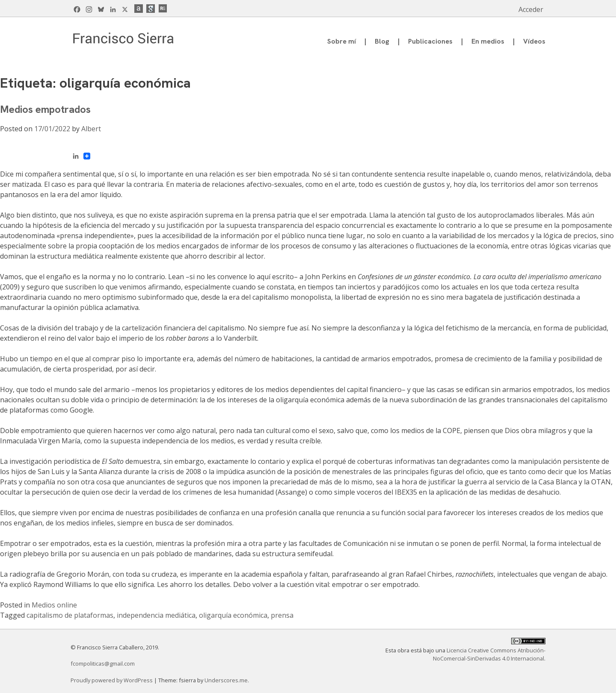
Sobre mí (342, 41)
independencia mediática (156, 615)
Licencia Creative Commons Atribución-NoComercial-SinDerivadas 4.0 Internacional (489, 654)
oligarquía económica (233, 615)
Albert (91, 129)
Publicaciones (430, 41)
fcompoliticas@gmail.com (103, 664)
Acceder (531, 9)
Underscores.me (226, 680)
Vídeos (534, 41)
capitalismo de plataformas (70, 615)
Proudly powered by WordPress (112, 680)
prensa (282, 615)
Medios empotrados (45, 109)
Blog (382, 41)
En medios (488, 41)
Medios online (54, 605)
